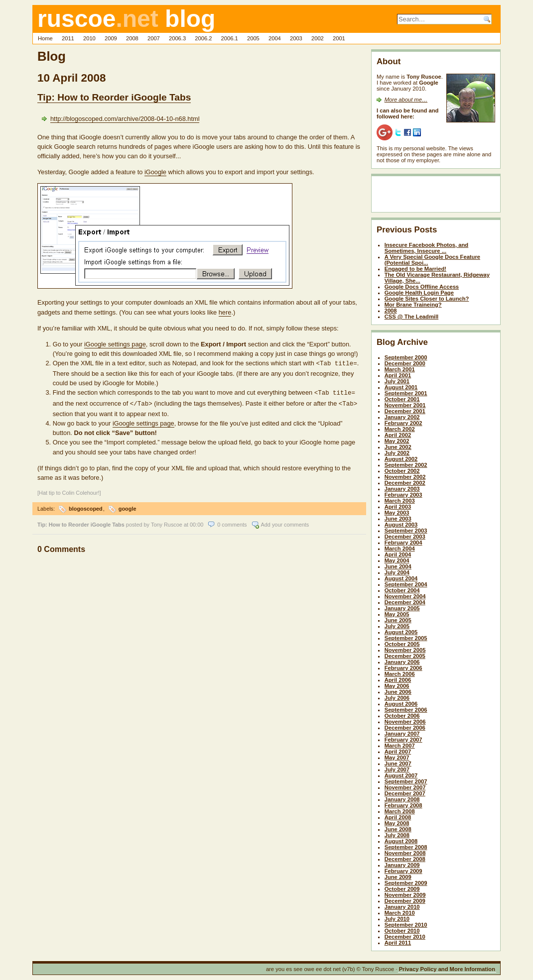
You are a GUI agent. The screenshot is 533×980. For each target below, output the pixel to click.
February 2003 (403, 495)
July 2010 (397, 919)
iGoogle (155, 172)
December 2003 (405, 537)
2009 (111, 38)
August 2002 (401, 459)
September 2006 (406, 710)
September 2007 (406, 781)
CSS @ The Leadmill (412, 317)
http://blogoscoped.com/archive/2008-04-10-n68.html (125, 119)
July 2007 (397, 769)
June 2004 (398, 566)
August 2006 (401, 704)
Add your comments (285, 522)
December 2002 (405, 483)
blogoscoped (86, 506)
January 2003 (402, 489)
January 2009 (402, 865)
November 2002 (405, 477)
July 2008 (397, 835)
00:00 (197, 522)
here (225, 312)
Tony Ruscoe (167, 522)
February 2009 (403, 871)
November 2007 (405, 787)
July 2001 (397, 381)
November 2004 (405, 596)
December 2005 (405, 656)
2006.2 (203, 38)
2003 (296, 38)
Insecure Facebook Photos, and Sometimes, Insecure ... (426, 248)
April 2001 (398, 375)
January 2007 (402, 734)
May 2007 (397, 758)
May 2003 (397, 513)
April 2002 (398, 435)
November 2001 (405, 405)
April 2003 (398, 507)
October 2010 (402, 931)
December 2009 (405, 901)
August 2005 (401, 632)
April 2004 (398, 554)
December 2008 (405, 859)
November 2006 (405, 722)
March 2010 (400, 913)
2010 (89, 38)
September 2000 (406, 357)
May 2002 (397, 441)
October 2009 (402, 889)
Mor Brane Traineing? (413, 305)
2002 (318, 38)
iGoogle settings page (115, 344)
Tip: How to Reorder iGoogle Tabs (114, 97)
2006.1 (230, 38)
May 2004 (397, 560)
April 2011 (398, 943)
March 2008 (400, 811)
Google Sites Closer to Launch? (427, 299)
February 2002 (403, 423)
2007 (154, 38)
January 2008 (402, 799)
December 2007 (405, 793)
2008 (132, 38)
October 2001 (402, 399)
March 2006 (400, 674)
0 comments (232, 522)
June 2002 (398, 447)
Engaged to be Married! (415, 269)
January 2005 (402, 608)
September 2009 (406, 883)
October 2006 (402, 716)
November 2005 (405, 650)
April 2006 (398, 680)
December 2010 (405, 937)
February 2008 (403, 805)
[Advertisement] (435, 196)
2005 (253, 38)
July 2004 (397, 572)
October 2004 (402, 590)
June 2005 (398, 620)
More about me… (406, 100)
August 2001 (401, 387)
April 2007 (398, 752)
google (128, 506)
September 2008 (406, 847)
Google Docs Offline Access (422, 287)
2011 (68, 38)
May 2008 (397, 823)
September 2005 (406, 638)
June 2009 (398, 877)
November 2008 (405, 853)
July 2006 (397, 698)
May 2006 (397, 686)
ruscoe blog (126, 19)
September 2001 (406, 393)
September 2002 (406, 465)
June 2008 (398, 829)
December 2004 (405, 602)
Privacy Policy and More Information (447, 969)
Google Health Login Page (419, 293)
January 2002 (402, 417)
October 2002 (402, 471)
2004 (275, 38)
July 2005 (397, 626)
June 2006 (398, 692)
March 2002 (400, 429)
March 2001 (400, 369)
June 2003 (398, 519)
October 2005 (402, 644)
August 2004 (401, 578)
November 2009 (405, 895)
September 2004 (406, 584)
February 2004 (403, 543)
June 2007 (398, 763)
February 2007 (403, 740)
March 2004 (400, 548)
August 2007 (401, 775)
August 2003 (401, 525)
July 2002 (397, 453)
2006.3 (177, 38)
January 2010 (402, 907)
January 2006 (402, 662)
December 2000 (405, 363)
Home (45, 38)
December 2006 (405, 728)
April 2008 (398, 817)
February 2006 (403, 668)
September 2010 (406, 925)
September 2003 (406, 531)
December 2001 (405, 411)
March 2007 (400, 746)
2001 (339, 38)
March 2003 (400, 501)
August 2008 (401, 841)
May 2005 (397, 614)
